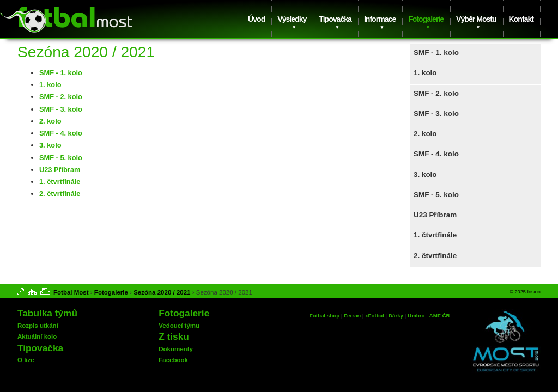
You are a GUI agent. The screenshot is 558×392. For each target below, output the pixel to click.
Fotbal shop (325, 316)
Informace (380, 19)
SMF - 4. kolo (436, 154)
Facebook (173, 360)
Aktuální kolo (37, 336)
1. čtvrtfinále (435, 235)
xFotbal (375, 316)
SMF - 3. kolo (436, 114)
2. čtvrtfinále (435, 256)
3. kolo (425, 174)
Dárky (396, 316)
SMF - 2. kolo (436, 93)
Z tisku (174, 336)
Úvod (256, 19)
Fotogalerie (426, 19)
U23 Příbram (435, 215)
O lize (26, 360)
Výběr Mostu (476, 19)
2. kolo (425, 134)
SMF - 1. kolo (436, 53)
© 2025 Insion (525, 292)
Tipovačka (335, 19)
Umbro (417, 316)
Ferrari (352, 316)
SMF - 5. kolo (436, 195)
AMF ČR (440, 316)
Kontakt (521, 19)
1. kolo (425, 73)
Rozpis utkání (38, 326)
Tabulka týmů (47, 313)
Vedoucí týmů (179, 326)
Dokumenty (176, 349)
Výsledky (292, 19)
